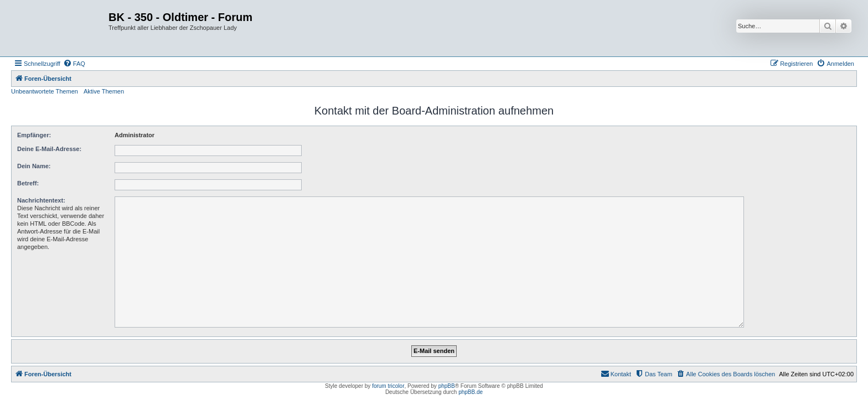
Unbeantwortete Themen (45, 91)
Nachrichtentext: (41, 200)
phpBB (447, 386)
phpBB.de (471, 392)
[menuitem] (74, 64)
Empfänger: (34, 135)
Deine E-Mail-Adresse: (49, 149)
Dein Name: (34, 166)
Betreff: (28, 183)
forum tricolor (388, 386)
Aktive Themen (104, 91)
